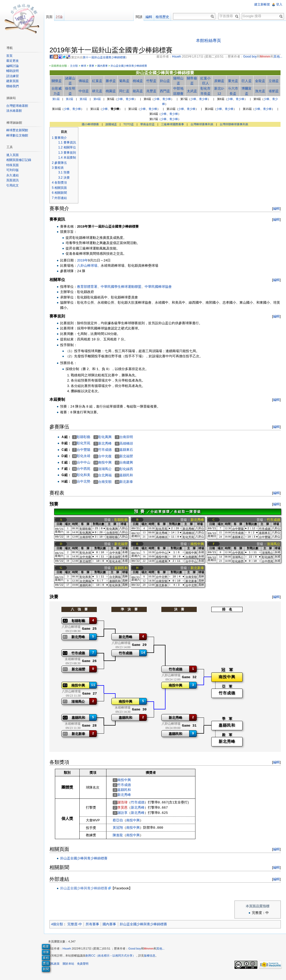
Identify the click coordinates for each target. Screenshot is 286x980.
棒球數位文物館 (18, 135)
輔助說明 (14, 71)
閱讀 (138, 17)
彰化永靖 (86, 456)
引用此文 (14, 185)
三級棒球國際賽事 (173, 124)
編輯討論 (14, 66)
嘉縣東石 (129, 450)
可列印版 (14, 170)
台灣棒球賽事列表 (203, 124)
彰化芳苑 (86, 444)
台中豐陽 (86, 450)
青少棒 (131, 99)
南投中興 (108, 463)
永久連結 (14, 175)
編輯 (275, 209)
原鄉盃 (219, 81)
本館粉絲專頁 (209, 41)
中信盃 (86, 92)
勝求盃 (113, 81)
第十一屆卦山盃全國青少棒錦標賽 (107, 58)
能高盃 (139, 92)
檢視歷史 (162, 17)
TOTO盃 (130, 124)
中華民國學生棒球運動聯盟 (124, 287)
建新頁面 (14, 81)
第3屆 (84, 99)
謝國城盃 (112, 124)
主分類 (77, 66)
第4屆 (98, 99)
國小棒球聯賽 (91, 124)
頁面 (51, 17)
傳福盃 (86, 81)
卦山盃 (166, 81)
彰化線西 (129, 469)
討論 (61, 17)
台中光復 (108, 456)
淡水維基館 (15, 111)
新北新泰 (129, 482)
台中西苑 (86, 469)
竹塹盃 (153, 81)
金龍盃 (259, 81)
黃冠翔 (120, 830)
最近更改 (14, 61)
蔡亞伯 (120, 823)
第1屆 (57, 99)
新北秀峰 (108, 444)
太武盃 (192, 92)
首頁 (10, 56)
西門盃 (166, 92)
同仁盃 (126, 92)
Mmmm (151, 953)
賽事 (94, 66)
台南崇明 (129, 437)
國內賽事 (105, 66)
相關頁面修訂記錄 (20, 160)
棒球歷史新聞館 (18, 130)
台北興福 (108, 476)
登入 (279, 4)
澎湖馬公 (108, 469)
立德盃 (273, 81)
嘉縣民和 (129, 476)
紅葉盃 (99, 81)
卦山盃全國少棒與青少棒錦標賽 (132, 66)
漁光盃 (259, 92)
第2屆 (71, 99)
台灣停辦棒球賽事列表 (235, 124)
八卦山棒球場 (90, 266)
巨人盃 (246, 81)
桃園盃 (113, 92)
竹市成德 (108, 450)
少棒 (121, 99)
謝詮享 (125, 816)
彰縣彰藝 (86, 437)
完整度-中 (77, 927)
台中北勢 (86, 482)
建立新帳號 (262, 4)
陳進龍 (120, 838)
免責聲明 (85, 968)
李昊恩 (125, 810)
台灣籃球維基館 (18, 106)
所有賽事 (95, 927)
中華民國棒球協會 (161, 287)
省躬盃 (273, 92)
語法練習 (14, 76)
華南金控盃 (148, 124)
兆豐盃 (153, 92)
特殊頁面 (14, 165)
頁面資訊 (14, 180)
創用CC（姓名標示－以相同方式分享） (113, 960)
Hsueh (69, 953)
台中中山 (86, 463)
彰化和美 (86, 475)
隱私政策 (57, 968)
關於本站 (71, 968)
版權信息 (152, 960)
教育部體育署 (90, 287)
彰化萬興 (108, 437)
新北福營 (129, 456)
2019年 (85, 261)
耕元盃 (99, 92)
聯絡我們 (14, 86)
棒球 (86, 66)
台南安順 (108, 482)
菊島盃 (126, 81)
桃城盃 (139, 81)
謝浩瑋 (125, 805)
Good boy (138, 953)
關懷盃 (59, 81)
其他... (163, 953)
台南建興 (129, 463)
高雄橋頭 (129, 444)
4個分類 (60, 927)
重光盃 (233, 81)
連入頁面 (14, 155)
